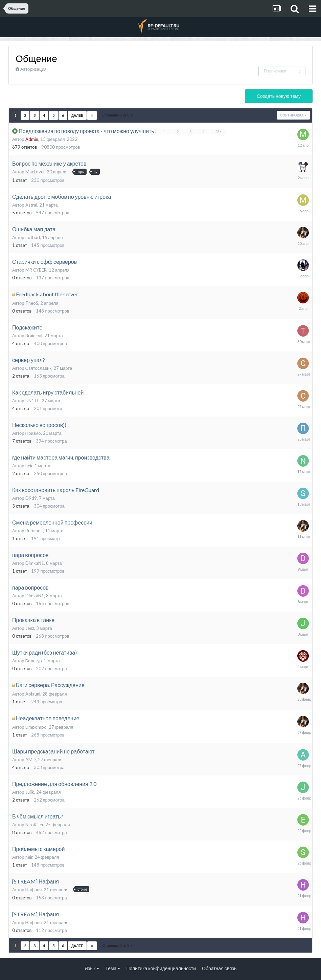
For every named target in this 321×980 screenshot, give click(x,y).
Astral (31, 205)
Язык (92, 968)
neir (29, 466)
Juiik (30, 792)
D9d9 (31, 498)
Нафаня (34, 890)
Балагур (34, 661)
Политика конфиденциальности (161, 968)
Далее (77, 115)
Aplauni (33, 694)
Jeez (30, 628)
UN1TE (32, 401)
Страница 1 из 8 (118, 115)
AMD (31, 760)
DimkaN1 (35, 563)
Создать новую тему (279, 96)
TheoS (32, 303)
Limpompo (36, 727)
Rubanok (34, 531)
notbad (33, 237)
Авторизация (33, 69)
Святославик (38, 368)
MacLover (35, 172)
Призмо (33, 433)
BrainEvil (34, 336)
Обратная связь (219, 968)
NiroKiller (34, 825)
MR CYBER (36, 270)
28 (218, 132)
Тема (113, 968)
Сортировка (293, 115)
